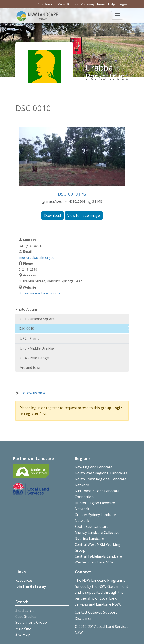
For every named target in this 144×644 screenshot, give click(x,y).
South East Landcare (92, 527)
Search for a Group (31, 622)
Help (112, 4)
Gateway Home (93, 4)
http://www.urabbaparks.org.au (40, 293)
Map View (23, 628)
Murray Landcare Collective (97, 532)
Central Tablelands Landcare (98, 556)
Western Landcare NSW (94, 562)
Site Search (46, 4)
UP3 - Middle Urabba (37, 348)
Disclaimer (83, 618)
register (31, 414)
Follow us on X (33, 393)
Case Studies (68, 4)
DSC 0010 (26, 329)
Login (123, 4)
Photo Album (26, 309)
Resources (24, 580)
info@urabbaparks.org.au (36, 258)
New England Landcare (94, 467)
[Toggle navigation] (117, 15)
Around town (31, 367)
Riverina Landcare (89, 539)
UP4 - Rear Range (34, 358)
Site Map (23, 634)
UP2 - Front (29, 338)
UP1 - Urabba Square (37, 319)
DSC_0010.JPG (72, 194)
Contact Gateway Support (96, 612)
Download (52, 215)
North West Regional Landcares (101, 473)
